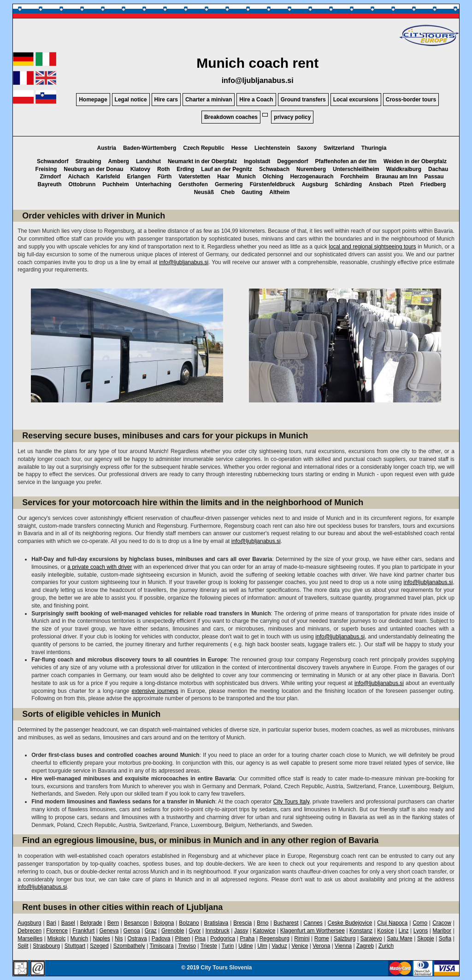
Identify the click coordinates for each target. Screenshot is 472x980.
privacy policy (292, 117)
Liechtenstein (272, 148)
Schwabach (274, 169)
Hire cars (166, 100)
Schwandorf (53, 161)
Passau (434, 177)
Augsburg (315, 184)
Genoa (132, 931)
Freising (46, 169)
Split (23, 946)
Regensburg (274, 939)
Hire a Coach (256, 100)
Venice (300, 946)
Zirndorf (50, 177)
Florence (57, 931)
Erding (185, 169)
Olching (273, 177)
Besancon (136, 923)
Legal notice (131, 100)
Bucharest (286, 923)
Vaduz (280, 946)
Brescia (242, 923)
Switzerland (339, 148)
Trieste (209, 946)
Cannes (313, 923)
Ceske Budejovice (350, 923)
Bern (113, 923)
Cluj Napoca (392, 923)
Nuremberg (311, 169)
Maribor (442, 931)
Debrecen (29, 931)
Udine (245, 946)
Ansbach (381, 184)
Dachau (438, 169)
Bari (51, 923)
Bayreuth (50, 184)
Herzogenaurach (312, 177)
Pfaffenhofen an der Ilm (346, 161)
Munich (246, 177)
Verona (321, 946)
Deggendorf (292, 161)
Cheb (228, 192)
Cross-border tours (411, 100)
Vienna (343, 946)
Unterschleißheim (356, 169)
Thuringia (374, 148)
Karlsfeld (108, 177)
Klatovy (140, 169)
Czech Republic (204, 148)
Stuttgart (75, 946)
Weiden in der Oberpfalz (415, 161)
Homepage (93, 100)
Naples (101, 939)
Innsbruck (218, 931)
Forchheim (355, 177)
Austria (107, 148)
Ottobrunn (82, 184)
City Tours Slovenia (226, 968)
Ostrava (137, 939)
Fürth (165, 177)
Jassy (241, 931)
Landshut (148, 161)
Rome (322, 939)
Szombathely (129, 946)
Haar (223, 177)
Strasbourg (46, 946)
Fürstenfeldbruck (272, 184)
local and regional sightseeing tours (372, 247)
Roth (163, 169)
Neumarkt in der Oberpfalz (202, 161)
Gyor (195, 931)
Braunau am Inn (397, 177)
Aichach (79, 177)
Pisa (200, 939)
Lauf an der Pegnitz (227, 169)
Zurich (386, 946)
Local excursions (356, 100)
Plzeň (406, 184)
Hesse (239, 148)
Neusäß (204, 192)
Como (420, 923)
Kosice (385, 931)
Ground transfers (303, 100)
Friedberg (433, 184)
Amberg (119, 161)
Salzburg (345, 939)
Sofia (445, 939)
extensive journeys (155, 691)
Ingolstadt (257, 161)
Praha (247, 939)
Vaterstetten (194, 177)
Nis (119, 939)
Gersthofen (193, 184)
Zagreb (365, 946)
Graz (151, 931)
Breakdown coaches (231, 117)
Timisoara (161, 946)
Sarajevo (371, 939)
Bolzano (189, 923)
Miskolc (56, 939)
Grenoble (173, 931)
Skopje (426, 939)
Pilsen (183, 939)
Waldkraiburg (404, 169)
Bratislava (216, 923)
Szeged (99, 946)
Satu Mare (400, 939)
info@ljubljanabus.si (258, 80)
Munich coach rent (257, 63)
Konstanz (361, 931)
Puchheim (115, 184)
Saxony (307, 148)
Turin (228, 946)
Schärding (348, 184)
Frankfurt (83, 931)
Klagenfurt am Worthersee (313, 931)
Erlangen (139, 177)
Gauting (252, 192)
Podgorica (223, 939)
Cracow (442, 923)
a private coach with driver (100, 567)
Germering (229, 184)
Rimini (302, 939)
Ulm (262, 946)
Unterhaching (154, 184)
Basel (68, 923)
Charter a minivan (209, 100)
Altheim (279, 192)
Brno (263, 923)
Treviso (187, 946)
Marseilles (30, 939)
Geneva (109, 931)
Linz (404, 931)
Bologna (164, 923)
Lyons (421, 931)
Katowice (264, 931)
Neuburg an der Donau (93, 169)
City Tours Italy (291, 802)
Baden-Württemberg (150, 148)
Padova (161, 939)
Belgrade (91, 923)
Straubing (88, 161)
